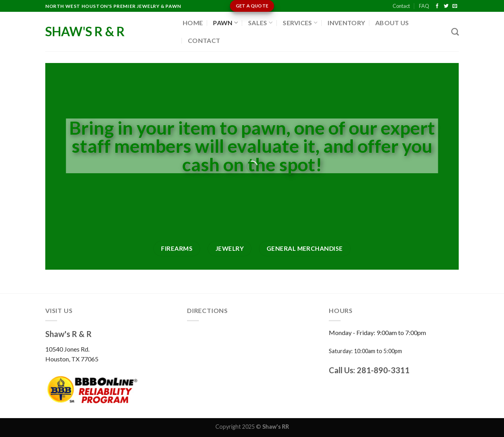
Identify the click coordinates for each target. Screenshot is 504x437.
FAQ (424, 6)
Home (193, 23)
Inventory (346, 23)
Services (300, 23)
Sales (260, 23)
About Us (392, 23)
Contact (401, 6)
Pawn (225, 23)
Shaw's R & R (85, 31)
